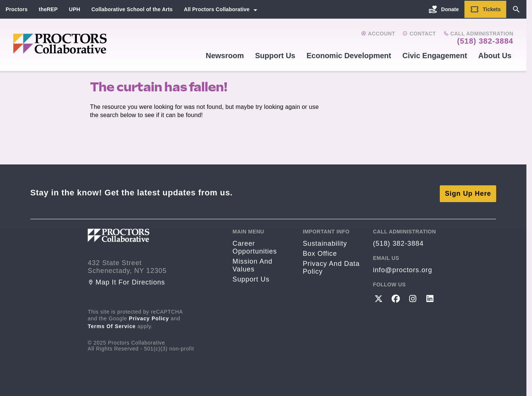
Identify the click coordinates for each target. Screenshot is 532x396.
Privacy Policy (149, 316)
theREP (48, 9)
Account (378, 34)
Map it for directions (126, 280)
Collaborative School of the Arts (132, 9)
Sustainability (325, 241)
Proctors (17, 9)
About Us (495, 56)
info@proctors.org (403, 268)
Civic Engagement (435, 56)
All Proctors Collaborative (217, 9)
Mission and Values (253, 263)
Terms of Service (112, 324)
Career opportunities (255, 245)
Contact (419, 34)
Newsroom (225, 56)
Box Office (320, 251)
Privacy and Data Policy (331, 265)
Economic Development (349, 56)
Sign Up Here (468, 191)
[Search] (516, 9)
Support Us (275, 56)
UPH (75, 9)
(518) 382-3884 (485, 41)
